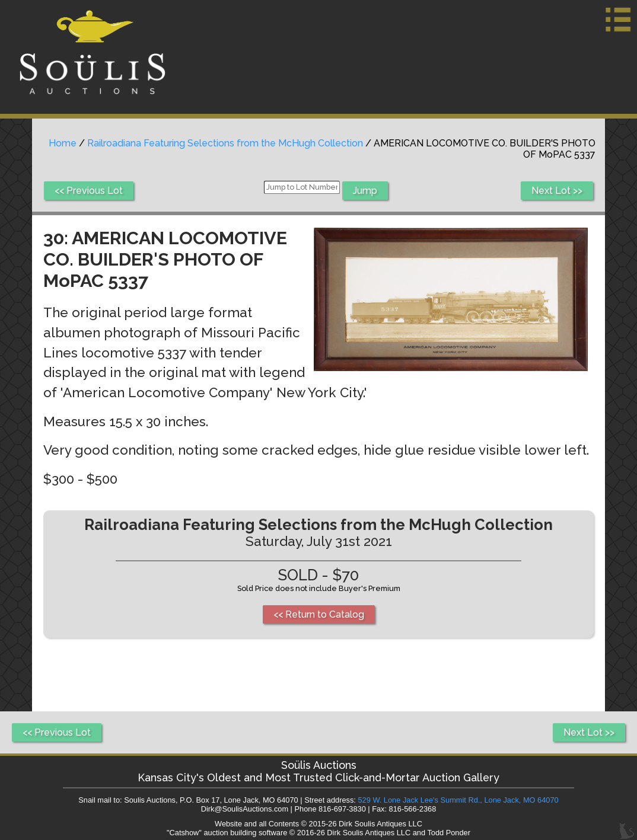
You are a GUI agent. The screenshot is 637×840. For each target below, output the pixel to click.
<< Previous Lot (89, 191)
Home (63, 143)
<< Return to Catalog (319, 614)
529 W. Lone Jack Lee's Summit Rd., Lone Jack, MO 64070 (458, 800)
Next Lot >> (557, 191)
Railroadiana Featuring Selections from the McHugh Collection (225, 143)
